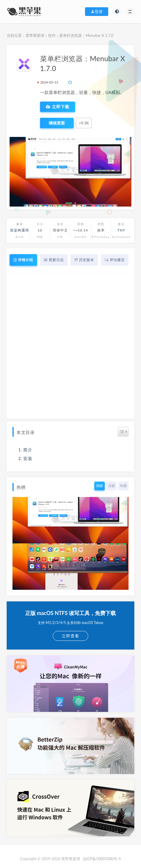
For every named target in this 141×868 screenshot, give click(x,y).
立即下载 (58, 107)
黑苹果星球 (35, 35)
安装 (28, 458)
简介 (28, 450)
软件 (52, 35)
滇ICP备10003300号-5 (102, 859)
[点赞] (57, 123)
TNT (121, 230)
